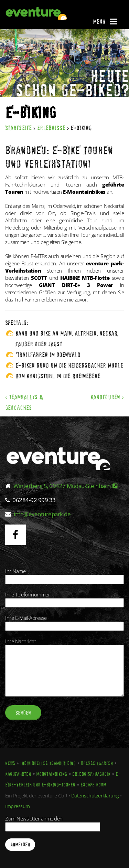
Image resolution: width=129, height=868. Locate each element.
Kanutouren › (107, 397)
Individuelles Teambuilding (48, 763)
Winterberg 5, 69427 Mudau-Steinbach (65, 486)
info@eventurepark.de (42, 514)
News (10, 763)
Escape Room (93, 785)
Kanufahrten (18, 774)
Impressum (18, 806)
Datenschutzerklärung (95, 796)
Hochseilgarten (97, 763)
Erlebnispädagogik (91, 774)
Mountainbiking (52, 774)
